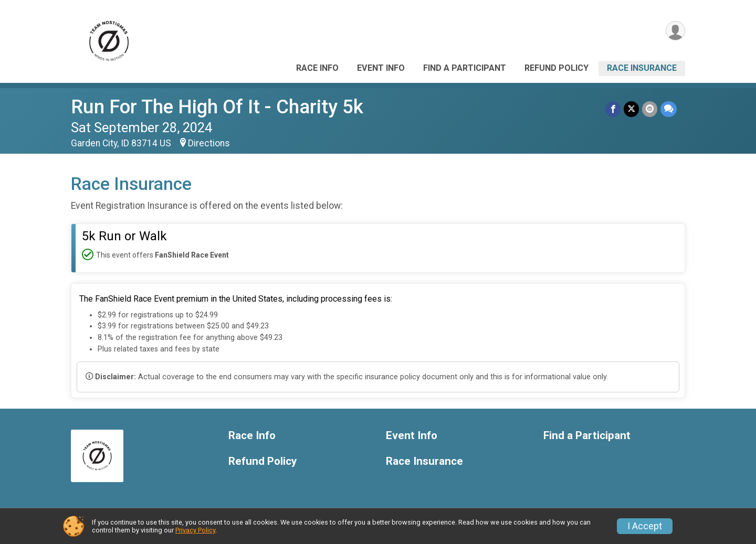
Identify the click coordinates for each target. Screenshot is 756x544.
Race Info (317, 68)
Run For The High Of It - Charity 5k (217, 107)
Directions (209, 143)
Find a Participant (465, 68)
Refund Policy (556, 68)
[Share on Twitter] (631, 109)
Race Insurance (642, 68)
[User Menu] (675, 31)
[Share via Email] (650, 109)
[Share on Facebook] (613, 109)
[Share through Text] (669, 109)
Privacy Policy (195, 530)
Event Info (381, 68)
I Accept (645, 526)
